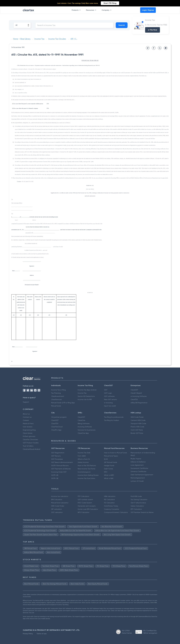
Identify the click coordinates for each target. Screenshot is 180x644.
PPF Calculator (83, 496)
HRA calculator (110, 496)
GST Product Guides (31, 443)
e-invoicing (108, 403)
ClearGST (134, 390)
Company (107, 10)
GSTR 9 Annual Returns (60, 466)
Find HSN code (136, 496)
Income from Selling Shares (88, 475)
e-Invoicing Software (139, 396)
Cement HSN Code (138, 420)
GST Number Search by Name (142, 512)
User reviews (28, 427)
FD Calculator (109, 503)
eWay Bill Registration (139, 403)
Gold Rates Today (111, 506)
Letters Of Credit (137, 481)
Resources (92, 10)
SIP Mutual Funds (111, 462)
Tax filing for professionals (114, 417)
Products (77, 10)
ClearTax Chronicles (30, 440)
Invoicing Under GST (59, 472)
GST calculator (57, 512)
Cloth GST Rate (137, 430)
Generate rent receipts (87, 506)
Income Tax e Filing (58, 390)
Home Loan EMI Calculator (88, 509)
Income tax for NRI (85, 399)
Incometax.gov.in (84, 472)
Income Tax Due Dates (86, 478)
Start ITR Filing (110, 3)
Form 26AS (82, 456)
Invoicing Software (85, 427)
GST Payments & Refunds (61, 469)
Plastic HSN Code (137, 427)
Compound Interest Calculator (116, 512)
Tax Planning (56, 393)
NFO (106, 472)
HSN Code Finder (137, 417)
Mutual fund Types (111, 456)
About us (26, 414)
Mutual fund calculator (60, 503)
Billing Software (84, 423)
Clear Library (28, 433)
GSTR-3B (55, 478)
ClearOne (81, 420)
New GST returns (110, 399)
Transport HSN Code (138, 423)
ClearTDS (134, 399)
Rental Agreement (138, 478)
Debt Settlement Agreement (142, 475)
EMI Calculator (57, 500)
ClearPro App (56, 430)
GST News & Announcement (62, 462)
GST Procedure (57, 459)
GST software (109, 396)
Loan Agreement (137, 465)
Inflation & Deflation (138, 462)
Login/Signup (148, 10)
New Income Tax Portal (86, 469)
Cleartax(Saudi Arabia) (32, 449)
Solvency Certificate (138, 471)
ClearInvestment (58, 396)
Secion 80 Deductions (86, 396)
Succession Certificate (139, 468)
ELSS (106, 459)
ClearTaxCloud (57, 427)
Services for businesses (87, 430)
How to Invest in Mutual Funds (116, 453)
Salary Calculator (137, 506)
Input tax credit (110, 406)
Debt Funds (109, 469)
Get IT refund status (138, 503)
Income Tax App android (87, 390)
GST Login (108, 393)
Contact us (27, 417)
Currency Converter (112, 509)
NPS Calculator (84, 512)
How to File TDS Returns (87, 466)
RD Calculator (109, 500)
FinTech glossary (29, 436)
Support (26, 402)
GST (106, 390)
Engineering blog (29, 430)
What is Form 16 (84, 459)
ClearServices (56, 399)
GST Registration (58, 453)
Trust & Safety (28, 446)
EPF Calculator (136, 509)
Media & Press (28, 423)
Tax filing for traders (112, 420)
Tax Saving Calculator (139, 500)
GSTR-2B (55, 475)
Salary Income (83, 462)
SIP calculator (56, 509)
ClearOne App (83, 433)
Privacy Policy (28, 634)
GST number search (85, 500)
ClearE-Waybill (136, 393)
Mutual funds (56, 406)
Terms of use (41, 634)
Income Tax (82, 393)
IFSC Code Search (85, 503)
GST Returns (56, 456)
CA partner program (59, 417)
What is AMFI (109, 475)
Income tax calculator (60, 496)
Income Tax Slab (84, 453)
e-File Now (153, 30)
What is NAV (109, 478)
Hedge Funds (109, 466)
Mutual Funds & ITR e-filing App (63, 403)
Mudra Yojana (136, 459)
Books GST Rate (137, 433)
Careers (26, 420)
